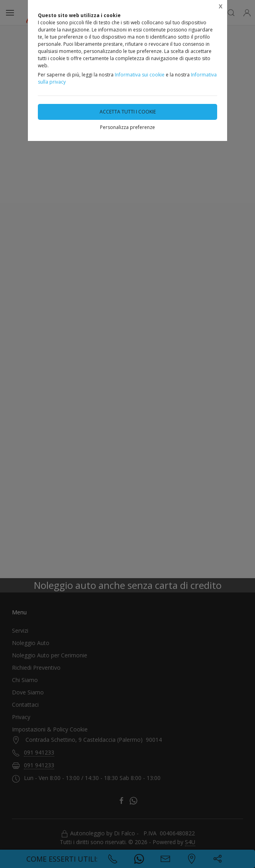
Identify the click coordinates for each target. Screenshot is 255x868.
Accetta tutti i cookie (128, 112)
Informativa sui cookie (140, 75)
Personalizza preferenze (127, 127)
